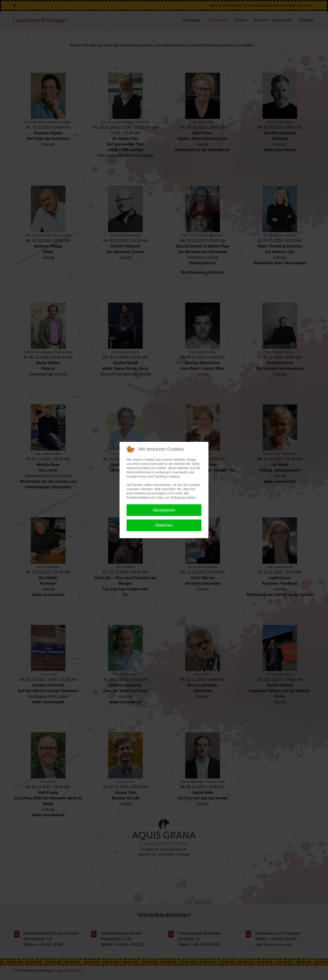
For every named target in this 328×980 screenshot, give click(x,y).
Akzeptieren (164, 510)
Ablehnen (164, 525)
